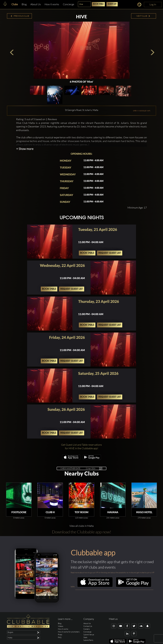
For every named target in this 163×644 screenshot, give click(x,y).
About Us (36, 4)
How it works (52, 4)
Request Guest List (110, 253)
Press (60, 635)
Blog (24, 4)
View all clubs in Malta (81, 526)
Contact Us (88, 626)
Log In (153, 4)
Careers (87, 629)
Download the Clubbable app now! (82, 532)
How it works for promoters (69, 632)
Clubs (15, 4)
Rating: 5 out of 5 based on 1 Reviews (37, 119)
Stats (85, 637)
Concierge (69, 4)
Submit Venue (89, 635)
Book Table (98, 4)
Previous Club (20, 16)
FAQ (60, 637)
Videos (61, 626)
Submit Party (88, 640)
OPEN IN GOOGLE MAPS (142, 111)
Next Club (143, 16)
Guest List (112, 4)
